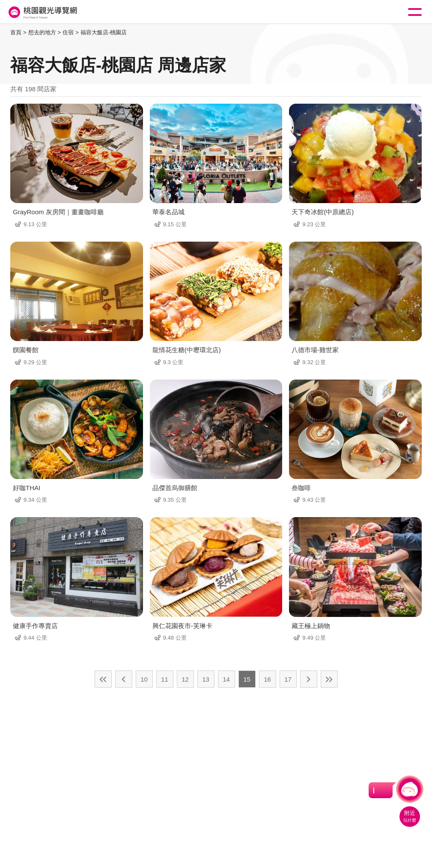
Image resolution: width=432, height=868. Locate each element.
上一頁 (124, 679)
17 (288, 679)
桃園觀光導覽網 (42, 12)
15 (247, 679)
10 (144, 679)
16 (267, 679)
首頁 (16, 32)
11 (165, 679)
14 (226, 679)
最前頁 (103, 679)
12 (185, 679)
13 (206, 679)
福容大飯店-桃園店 (104, 32)
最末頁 (329, 679)
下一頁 (309, 679)
